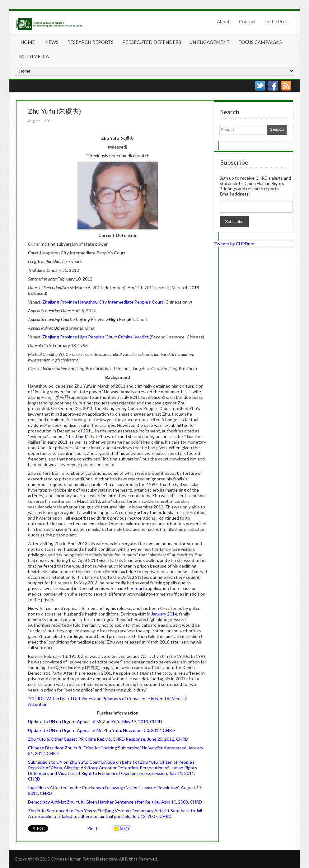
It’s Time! (77, 436)
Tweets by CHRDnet (234, 244)
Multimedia (34, 56)
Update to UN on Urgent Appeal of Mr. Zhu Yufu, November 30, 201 (93, 730)
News (52, 42)
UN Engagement (210, 42)
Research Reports (90, 42)
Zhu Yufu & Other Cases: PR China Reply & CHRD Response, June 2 (94, 739)
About (223, 21)
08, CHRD (192, 802)
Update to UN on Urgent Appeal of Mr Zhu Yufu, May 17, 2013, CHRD (95, 722)
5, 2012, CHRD (174, 739)
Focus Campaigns (260, 42)
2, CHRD (167, 730)
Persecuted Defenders (152, 42)
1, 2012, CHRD (45, 753)
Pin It (92, 828)
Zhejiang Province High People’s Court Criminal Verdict (96, 337)
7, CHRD (163, 816)
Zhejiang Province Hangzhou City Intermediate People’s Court (103, 302)
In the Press (277, 21)
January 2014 (164, 614)
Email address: (235, 194)
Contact (247, 21)
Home (28, 42)
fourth (141, 588)
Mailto (121, 829)
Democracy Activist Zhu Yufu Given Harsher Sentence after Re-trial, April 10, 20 (105, 802)
